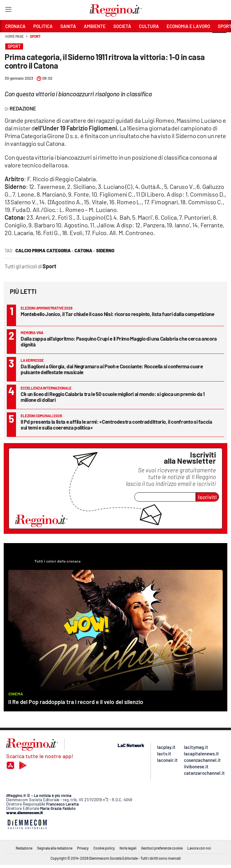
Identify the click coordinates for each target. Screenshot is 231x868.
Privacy (83, 848)
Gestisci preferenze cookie (162, 848)
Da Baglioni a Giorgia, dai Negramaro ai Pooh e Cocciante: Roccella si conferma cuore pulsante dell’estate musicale (112, 369)
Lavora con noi (199, 848)
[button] (219, 40)
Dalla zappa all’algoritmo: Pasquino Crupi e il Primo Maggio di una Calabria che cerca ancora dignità (119, 341)
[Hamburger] (8, 11)
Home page (14, 36)
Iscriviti (207, 497)
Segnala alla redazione (55, 848)
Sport (35, 36)
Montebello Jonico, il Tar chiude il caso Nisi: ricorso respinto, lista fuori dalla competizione (118, 314)
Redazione (24, 848)
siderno (105, 250)
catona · (85, 250)
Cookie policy (104, 848)
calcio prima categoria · (44, 250)
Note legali (128, 848)
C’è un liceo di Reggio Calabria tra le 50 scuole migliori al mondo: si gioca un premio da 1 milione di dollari (113, 397)
